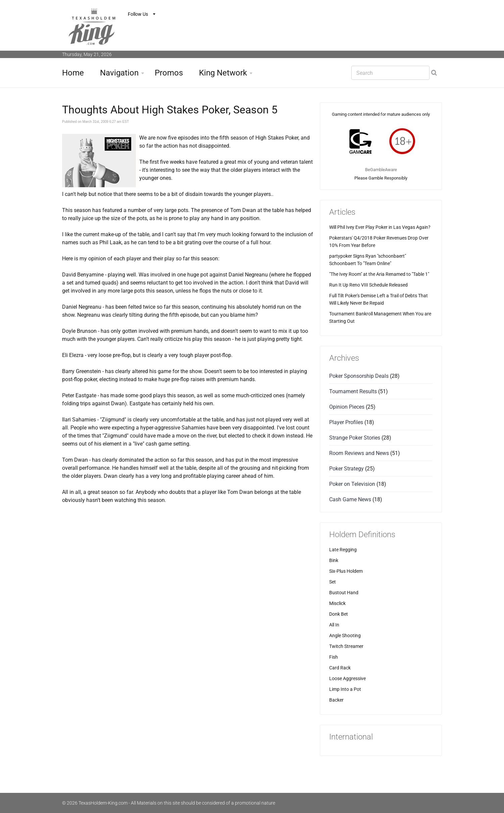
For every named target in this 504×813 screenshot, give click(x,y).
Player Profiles (346, 422)
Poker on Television (352, 484)
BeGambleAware (381, 170)
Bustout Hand (344, 593)
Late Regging (343, 550)
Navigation (119, 73)
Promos (169, 73)
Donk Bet (339, 614)
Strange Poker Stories (355, 438)
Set (333, 582)
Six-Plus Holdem (346, 571)
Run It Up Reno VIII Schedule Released (368, 285)
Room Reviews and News (359, 453)
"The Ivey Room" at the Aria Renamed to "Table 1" (379, 274)
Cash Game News (350, 499)
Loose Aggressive (347, 678)
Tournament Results (353, 391)
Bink (334, 560)
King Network (223, 73)
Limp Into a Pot (345, 689)
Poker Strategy (346, 469)
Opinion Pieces (347, 407)
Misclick (337, 603)
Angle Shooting (345, 636)
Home (73, 73)
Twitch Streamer (346, 646)
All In (334, 625)
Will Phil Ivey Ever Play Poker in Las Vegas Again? (380, 227)
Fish (334, 657)
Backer (336, 700)
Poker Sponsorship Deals (359, 376)
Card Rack (340, 668)
